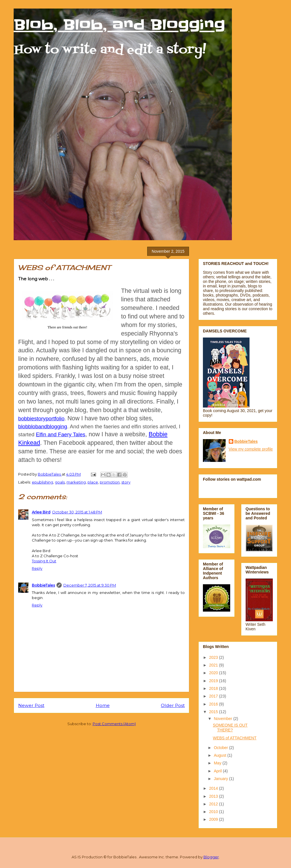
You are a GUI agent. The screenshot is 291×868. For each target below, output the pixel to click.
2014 (214, 788)
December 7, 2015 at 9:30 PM (90, 585)
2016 (214, 704)
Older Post (173, 705)
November (223, 719)
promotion (110, 482)
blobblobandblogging (43, 426)
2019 (214, 681)
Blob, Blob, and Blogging (119, 25)
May (218, 763)
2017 (214, 696)
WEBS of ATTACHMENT (235, 738)
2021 (214, 665)
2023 (214, 657)
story (126, 482)
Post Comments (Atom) (114, 724)
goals (60, 482)
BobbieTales (43, 585)
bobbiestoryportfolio (41, 418)
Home (103, 705)
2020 (214, 673)
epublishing (42, 482)
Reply (37, 568)
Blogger (211, 857)
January (221, 779)
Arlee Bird (41, 512)
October (221, 748)
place (93, 482)
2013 (214, 796)
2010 (214, 812)
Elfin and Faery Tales (61, 434)
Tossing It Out (44, 561)
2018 (214, 688)
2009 (214, 819)
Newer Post (31, 705)
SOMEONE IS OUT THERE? (230, 728)
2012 (214, 804)
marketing (76, 482)
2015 (214, 712)
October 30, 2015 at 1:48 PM (77, 512)
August (220, 755)
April (218, 771)
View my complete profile (251, 449)
